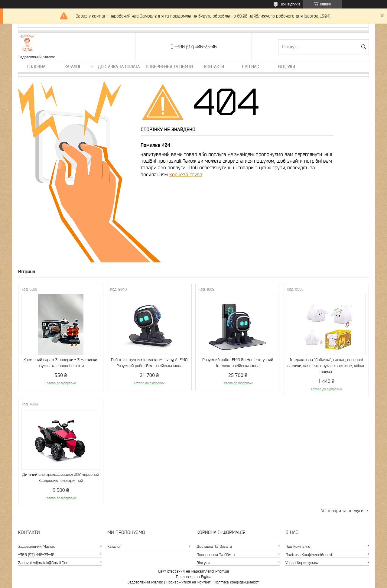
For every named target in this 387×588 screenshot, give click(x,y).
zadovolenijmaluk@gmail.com (44, 563)
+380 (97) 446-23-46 (36, 555)
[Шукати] (364, 47)
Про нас (250, 67)
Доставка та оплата (119, 67)
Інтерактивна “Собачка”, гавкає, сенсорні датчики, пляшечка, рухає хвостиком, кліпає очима (326, 366)
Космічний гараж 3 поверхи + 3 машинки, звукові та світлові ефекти (61, 363)
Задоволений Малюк (36, 546)
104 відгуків (291, 4)
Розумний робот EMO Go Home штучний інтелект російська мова (238, 363)
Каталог (73, 67)
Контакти (214, 67)
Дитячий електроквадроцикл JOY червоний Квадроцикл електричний (61, 478)
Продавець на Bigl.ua (194, 577)
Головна (36, 67)
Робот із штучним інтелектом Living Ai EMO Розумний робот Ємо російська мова (149, 363)
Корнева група (186, 174)
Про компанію (298, 546)
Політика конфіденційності (309, 555)
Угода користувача (302, 563)
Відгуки (287, 67)
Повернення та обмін (169, 67)
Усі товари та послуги (342, 511)
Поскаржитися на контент (188, 582)
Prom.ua (222, 571)
